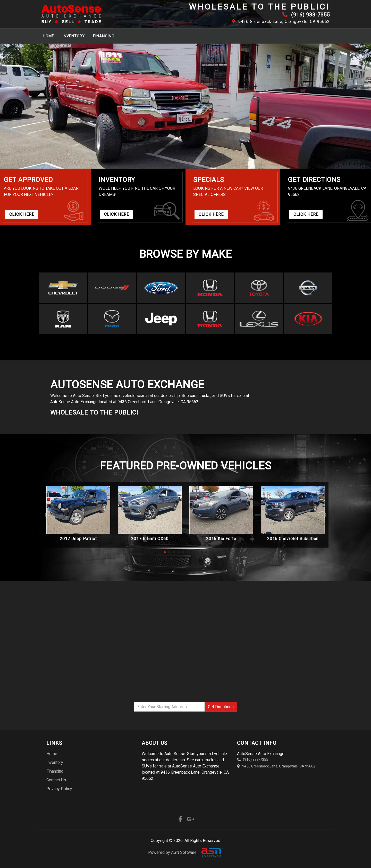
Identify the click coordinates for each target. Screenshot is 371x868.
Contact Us (56, 780)
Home (48, 36)
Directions (221, 707)
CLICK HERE (22, 214)
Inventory (74, 36)
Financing (104, 36)
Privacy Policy (59, 789)
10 (206, 552)
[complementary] (356, 853)
